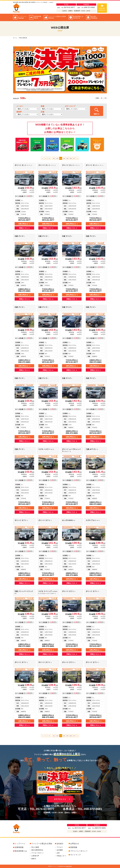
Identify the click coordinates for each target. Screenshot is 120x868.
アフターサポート (38, 853)
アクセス (60, 847)
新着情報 (74, 847)
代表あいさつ (61, 856)
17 (74, 158)
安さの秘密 (35, 847)
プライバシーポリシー (79, 851)
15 (67, 158)
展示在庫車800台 (37, 850)
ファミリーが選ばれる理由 (42, 844)
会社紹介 (60, 844)
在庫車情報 (19, 847)
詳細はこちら (23, 228)
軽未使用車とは (21, 851)
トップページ (20, 844)
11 (54, 158)
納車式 (34, 859)
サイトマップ (75, 855)
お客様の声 (35, 856)
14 (64, 158)
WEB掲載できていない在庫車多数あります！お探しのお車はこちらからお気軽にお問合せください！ (60, 128)
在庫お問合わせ (23, 224)
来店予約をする (60, 799)
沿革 (58, 853)
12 (57, 158)
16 (71, 158)
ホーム (15, 38)
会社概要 (60, 850)
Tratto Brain (68, 866)
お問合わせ (75, 844)
